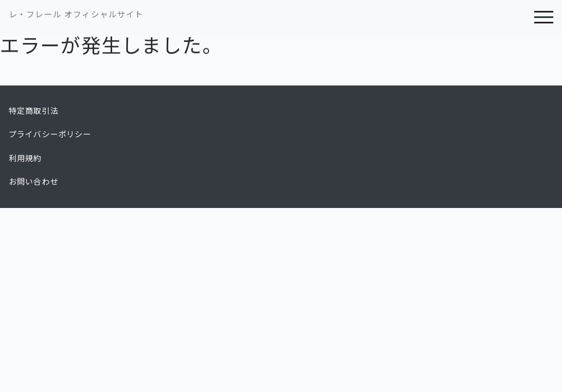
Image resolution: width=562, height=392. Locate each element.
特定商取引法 (33, 111)
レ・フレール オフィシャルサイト (76, 14)
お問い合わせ (33, 182)
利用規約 (25, 158)
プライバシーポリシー (50, 134)
